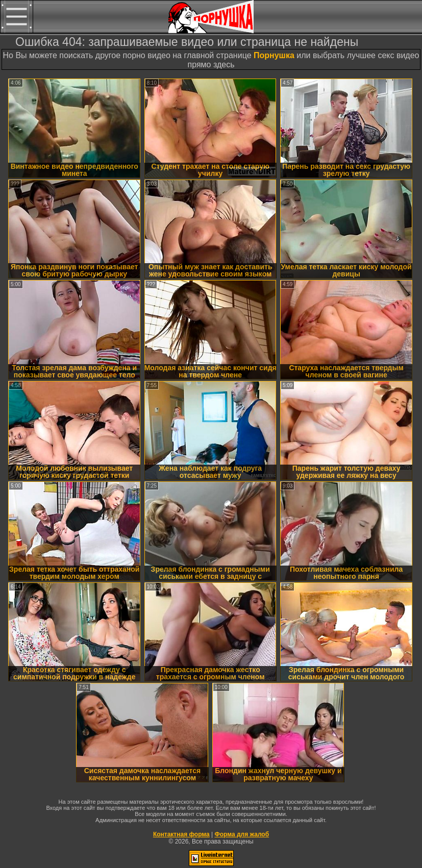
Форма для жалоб (242, 834)
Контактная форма (181, 834)
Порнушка (274, 55)
